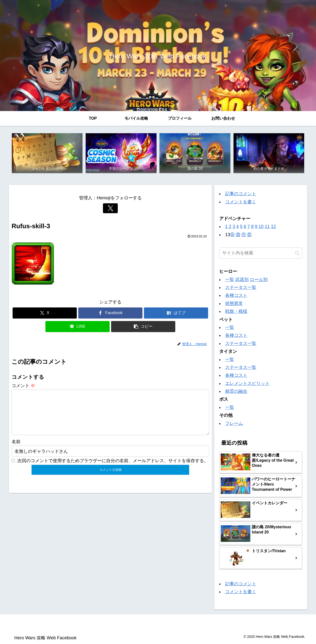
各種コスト (236, 296)
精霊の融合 (236, 391)
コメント (23, 386)
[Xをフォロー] (110, 208)
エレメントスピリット (247, 383)
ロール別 (259, 280)
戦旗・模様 (236, 311)
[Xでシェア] (45, 313)
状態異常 (234, 303)
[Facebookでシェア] (110, 313)
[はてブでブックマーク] (176, 313)
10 (261, 227)
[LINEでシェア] (78, 327)
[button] (143, 327)
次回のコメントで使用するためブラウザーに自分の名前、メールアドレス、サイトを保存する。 (113, 469)
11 (267, 227)
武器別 (242, 280)
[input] (261, 253)
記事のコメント (241, 194)
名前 (16, 450)
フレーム (234, 423)
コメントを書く (241, 202)
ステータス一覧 (241, 287)
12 (273, 227)
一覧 (230, 280)
